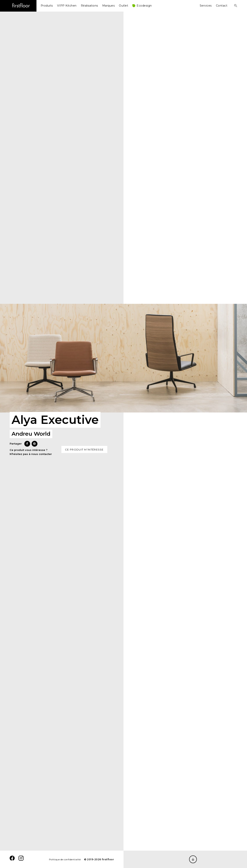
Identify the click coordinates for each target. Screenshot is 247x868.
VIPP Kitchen (67, 6)
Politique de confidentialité (65, 859)
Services (206, 6)
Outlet (123, 6)
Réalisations (89, 6)
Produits (47, 6)
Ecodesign (144, 6)
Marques (109, 6)
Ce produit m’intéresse (84, 450)
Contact (222, 6)
